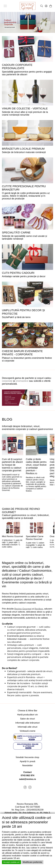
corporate (7, 381)
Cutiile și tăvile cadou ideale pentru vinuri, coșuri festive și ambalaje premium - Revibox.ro (36, 466)
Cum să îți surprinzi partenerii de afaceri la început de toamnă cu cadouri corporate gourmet (12, 465)
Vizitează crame (27, 731)
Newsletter (27, 765)
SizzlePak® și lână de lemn (16, 317)
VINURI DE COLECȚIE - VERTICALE (25, 108)
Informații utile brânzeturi (27, 723)
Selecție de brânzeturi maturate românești (24, 152)
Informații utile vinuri (27, 727)
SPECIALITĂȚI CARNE (16, 232)
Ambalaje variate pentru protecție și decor (24, 276)
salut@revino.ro (27, 779)
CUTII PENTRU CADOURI (18, 273)
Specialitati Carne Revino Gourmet (35, 538)
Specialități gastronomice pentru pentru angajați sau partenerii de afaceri (27, 73)
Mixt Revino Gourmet (12, 536)
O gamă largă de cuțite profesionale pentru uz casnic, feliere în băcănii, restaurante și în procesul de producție (26, 196)
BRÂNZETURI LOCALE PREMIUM (23, 149)
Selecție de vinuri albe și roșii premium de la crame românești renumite (25, 113)
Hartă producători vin (28, 715)
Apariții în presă (27, 761)
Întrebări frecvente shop (27, 757)
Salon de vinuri (27, 719)
